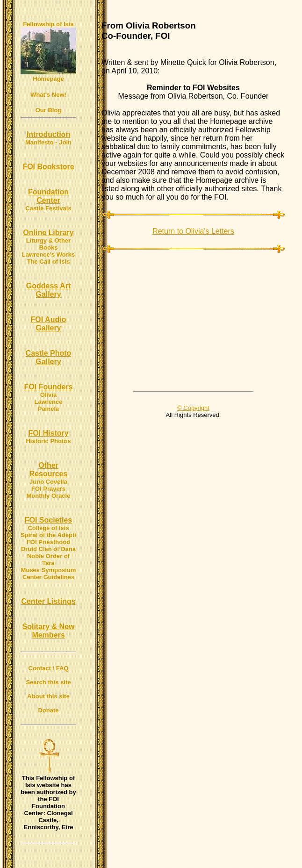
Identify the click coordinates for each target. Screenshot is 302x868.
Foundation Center (48, 196)
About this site (48, 696)
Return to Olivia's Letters (193, 231)
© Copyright (193, 408)
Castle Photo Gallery (49, 357)
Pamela (49, 409)
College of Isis (48, 528)
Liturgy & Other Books (48, 244)
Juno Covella (48, 482)
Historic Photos (48, 441)
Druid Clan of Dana (48, 549)
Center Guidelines (48, 577)
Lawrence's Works (48, 255)
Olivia (48, 395)
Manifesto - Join (48, 142)
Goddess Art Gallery (48, 290)
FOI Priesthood (48, 542)
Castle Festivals (48, 208)
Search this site (48, 682)
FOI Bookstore (48, 167)
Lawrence (49, 402)
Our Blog (49, 110)
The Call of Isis (49, 262)
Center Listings (48, 601)
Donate (48, 710)
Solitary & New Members (48, 631)
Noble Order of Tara (48, 560)
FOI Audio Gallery (49, 324)
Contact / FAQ (49, 668)
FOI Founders (49, 387)
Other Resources (49, 470)
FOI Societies (48, 520)
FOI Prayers (48, 489)
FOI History (48, 433)
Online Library (48, 233)
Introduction (48, 134)
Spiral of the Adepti (48, 535)
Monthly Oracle (49, 496)
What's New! (48, 95)
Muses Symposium (49, 570)
